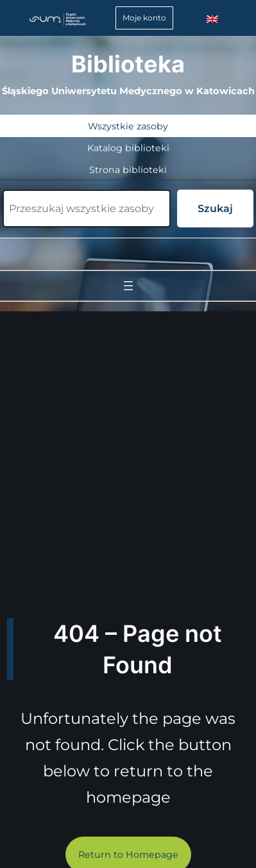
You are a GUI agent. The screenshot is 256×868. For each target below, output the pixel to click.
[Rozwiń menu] (128, 286)
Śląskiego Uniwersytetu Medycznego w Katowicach (128, 91)
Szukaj (215, 209)
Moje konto (144, 18)
